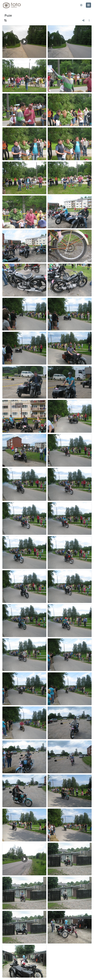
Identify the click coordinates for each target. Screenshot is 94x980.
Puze (8, 15)
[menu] (88, 5)
